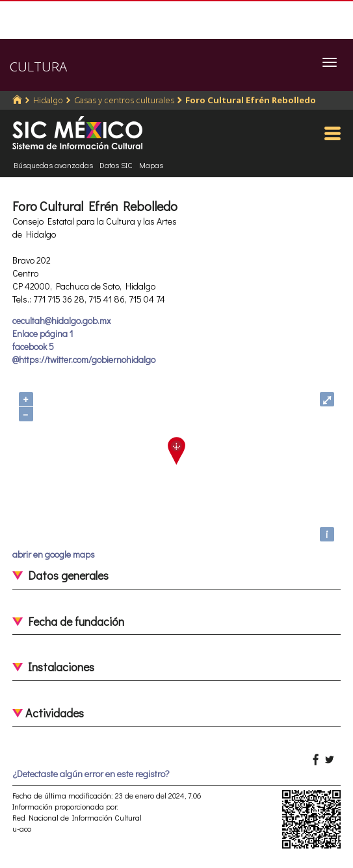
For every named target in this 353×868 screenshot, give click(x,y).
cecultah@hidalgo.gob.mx (61, 320)
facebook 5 (33, 346)
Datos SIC (116, 165)
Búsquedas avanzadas (53, 165)
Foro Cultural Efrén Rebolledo (251, 100)
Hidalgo (48, 100)
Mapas (151, 165)
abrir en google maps (54, 554)
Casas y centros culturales (124, 100)
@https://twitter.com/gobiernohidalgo (84, 359)
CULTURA (38, 67)
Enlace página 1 (43, 333)
